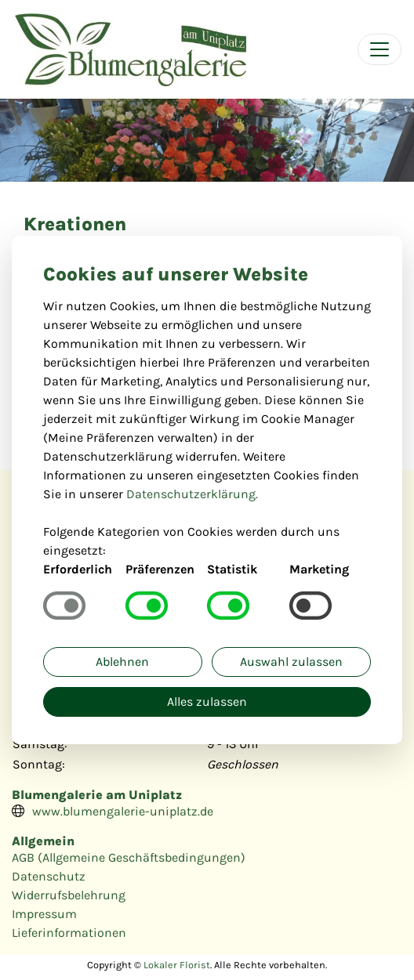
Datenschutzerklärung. (192, 494)
